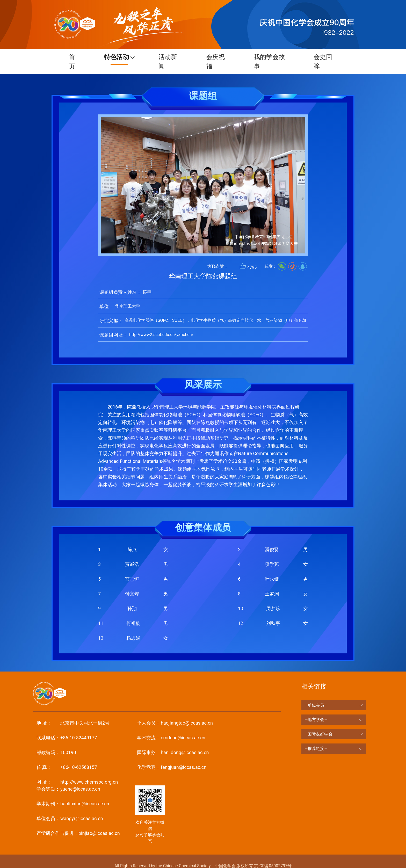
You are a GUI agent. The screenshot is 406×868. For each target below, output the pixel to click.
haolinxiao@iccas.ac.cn (73, 794)
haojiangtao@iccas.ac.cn (175, 714)
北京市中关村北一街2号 (73, 714)
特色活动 (113, 57)
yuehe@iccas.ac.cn (68, 780)
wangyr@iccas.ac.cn (70, 809)
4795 (248, 257)
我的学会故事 (270, 57)
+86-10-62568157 (67, 758)
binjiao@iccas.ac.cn (78, 824)
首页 (70, 57)
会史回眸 (325, 57)
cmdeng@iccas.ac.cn (171, 728)
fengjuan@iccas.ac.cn (172, 758)
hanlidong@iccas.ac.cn (173, 743)
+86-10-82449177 (67, 728)
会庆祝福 (215, 57)
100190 (56, 743)
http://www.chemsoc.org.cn (77, 773)
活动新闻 (166, 57)
